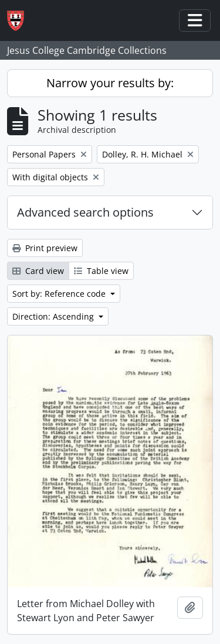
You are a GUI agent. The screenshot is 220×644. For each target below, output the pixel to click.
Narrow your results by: (110, 83)
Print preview (45, 248)
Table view (101, 271)
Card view (38, 271)
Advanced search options (85, 212)
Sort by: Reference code (60, 294)
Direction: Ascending (54, 316)
